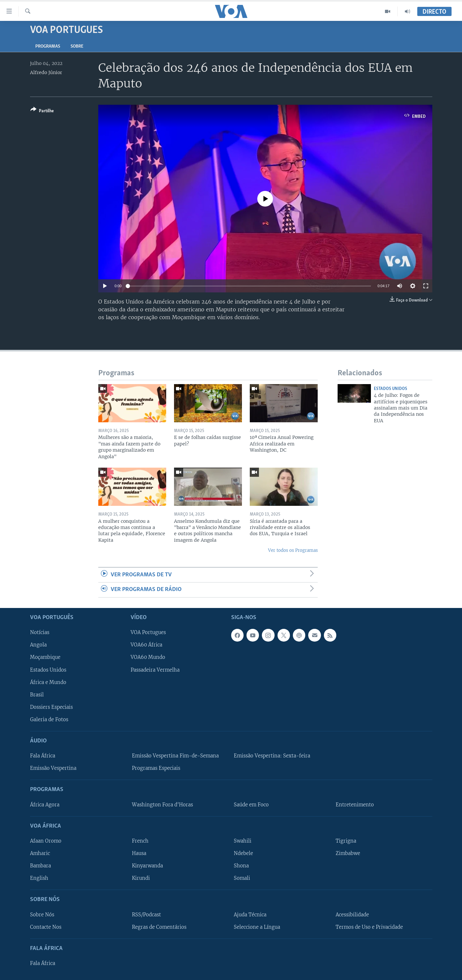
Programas (48, 47)
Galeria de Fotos (49, 719)
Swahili (243, 841)
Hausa (139, 853)
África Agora (45, 804)
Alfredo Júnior (46, 72)
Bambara (40, 866)
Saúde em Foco (251, 804)
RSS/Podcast (146, 914)
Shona (241, 866)
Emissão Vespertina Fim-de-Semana (175, 756)
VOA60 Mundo (148, 657)
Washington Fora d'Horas (162, 804)
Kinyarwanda (147, 866)
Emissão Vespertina (53, 768)
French (140, 841)
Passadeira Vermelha (155, 670)
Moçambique (45, 657)
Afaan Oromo (46, 841)
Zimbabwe (348, 853)
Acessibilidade (352, 914)
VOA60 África (146, 645)
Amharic (40, 853)
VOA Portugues (148, 632)
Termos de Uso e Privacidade (369, 927)
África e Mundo (48, 682)
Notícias (40, 632)
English (39, 878)
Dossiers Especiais (51, 707)
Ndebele (243, 853)
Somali (242, 878)
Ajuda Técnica (250, 914)
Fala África (43, 756)
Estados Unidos (390, 389)
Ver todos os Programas (293, 550)
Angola (38, 645)
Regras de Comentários (159, 927)
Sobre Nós (42, 914)
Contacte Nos (46, 927)
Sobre (77, 47)
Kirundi (141, 878)
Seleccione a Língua (257, 927)
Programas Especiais (156, 768)
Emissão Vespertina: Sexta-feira (272, 756)
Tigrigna (346, 841)
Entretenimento (355, 804)
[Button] (42, 111)
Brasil (37, 694)
